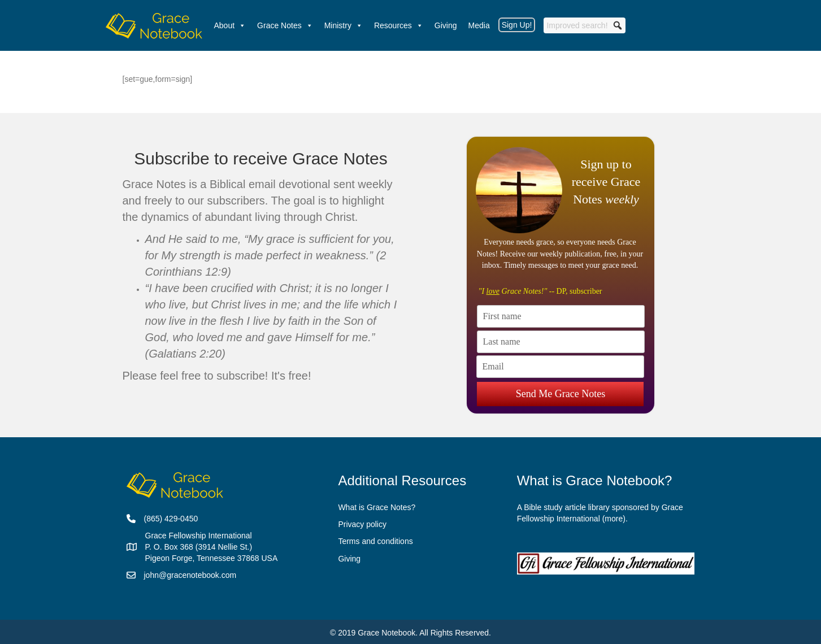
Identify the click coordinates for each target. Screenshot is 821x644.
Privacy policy (362, 524)
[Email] (560, 367)
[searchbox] (585, 25)
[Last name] (561, 342)
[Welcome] (154, 25)
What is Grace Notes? (377, 507)
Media (479, 25)
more (614, 519)
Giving (446, 25)
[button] (618, 25)
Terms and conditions (375, 541)
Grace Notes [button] (285, 25)
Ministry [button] (344, 25)
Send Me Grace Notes (561, 388)
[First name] (561, 316)
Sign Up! (517, 25)
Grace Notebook (386, 633)
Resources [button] (399, 25)
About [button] (230, 25)
